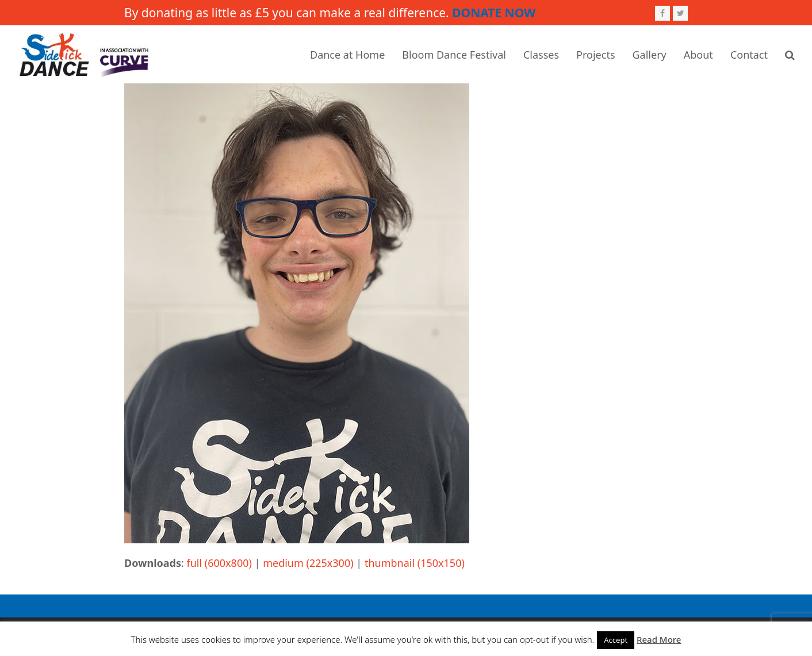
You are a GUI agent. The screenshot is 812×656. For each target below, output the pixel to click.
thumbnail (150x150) (415, 563)
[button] (790, 55)
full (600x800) (219, 563)
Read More (659, 639)
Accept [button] (616, 640)
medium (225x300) (308, 563)
